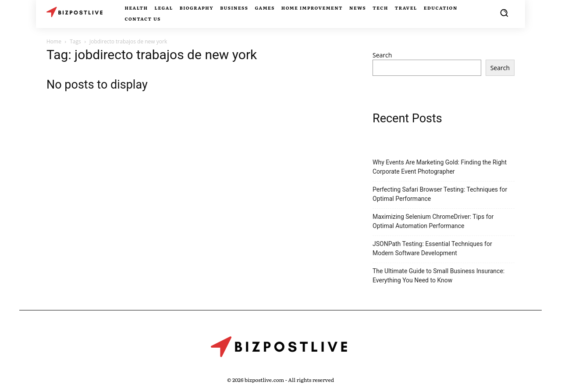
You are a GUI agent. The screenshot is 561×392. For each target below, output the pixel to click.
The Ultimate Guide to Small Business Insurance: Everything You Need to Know (439, 276)
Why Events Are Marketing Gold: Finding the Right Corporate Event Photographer (440, 167)
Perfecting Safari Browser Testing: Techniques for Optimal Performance (440, 194)
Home (54, 41)
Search (382, 55)
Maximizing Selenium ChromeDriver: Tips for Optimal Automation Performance (433, 221)
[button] (504, 13)
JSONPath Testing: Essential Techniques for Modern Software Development (432, 248)
